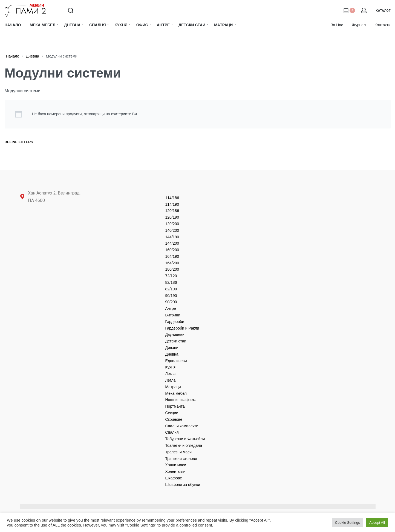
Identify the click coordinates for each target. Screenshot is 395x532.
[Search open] (71, 10)
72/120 (171, 276)
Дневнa (33, 56)
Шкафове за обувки (183, 485)
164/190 (172, 256)
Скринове (174, 419)
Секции (172, 413)
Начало (13, 56)
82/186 (171, 282)
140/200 (172, 230)
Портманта (175, 406)
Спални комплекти (182, 426)
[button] (383, 12)
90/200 (171, 302)
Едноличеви (176, 361)
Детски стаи (176, 341)
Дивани (172, 348)
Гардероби (175, 322)
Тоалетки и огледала (184, 445)
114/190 (172, 204)
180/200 (172, 269)
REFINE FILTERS (19, 142)
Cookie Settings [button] (348, 523)
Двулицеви (175, 334)
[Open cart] (349, 10)
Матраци (173, 387)
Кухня (170, 367)
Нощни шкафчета (181, 400)
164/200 (172, 263)
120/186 (172, 211)
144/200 (172, 243)
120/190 (172, 217)
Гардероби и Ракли (182, 328)
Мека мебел (176, 393)
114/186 (172, 198)
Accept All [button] (377, 523)
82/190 (171, 289)
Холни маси (176, 465)
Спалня (172, 432)
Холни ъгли (175, 471)
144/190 (172, 237)
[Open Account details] (364, 10)
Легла (171, 374)
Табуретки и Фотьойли (185, 439)
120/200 (172, 224)
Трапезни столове (181, 459)
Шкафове (174, 478)
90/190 (171, 296)
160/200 (172, 250)
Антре (171, 308)
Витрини (173, 315)
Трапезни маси (179, 452)
